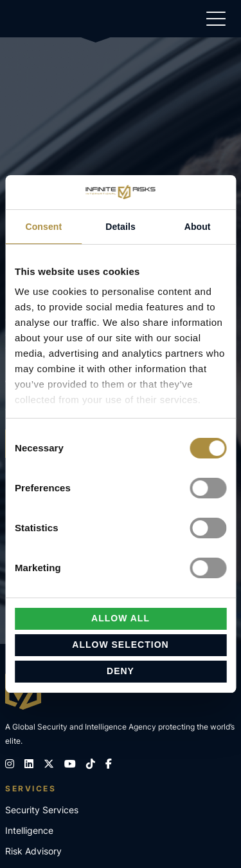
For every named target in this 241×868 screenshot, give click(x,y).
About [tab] (198, 226)
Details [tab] (121, 226)
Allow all (121, 618)
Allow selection (120, 645)
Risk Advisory (33, 851)
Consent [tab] (43, 226)
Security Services (42, 810)
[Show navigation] (216, 21)
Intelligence (29, 830)
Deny (121, 671)
